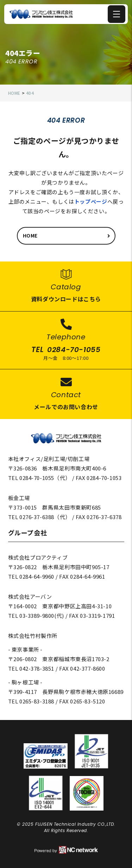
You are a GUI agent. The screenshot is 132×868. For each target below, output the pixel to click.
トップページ (91, 201)
